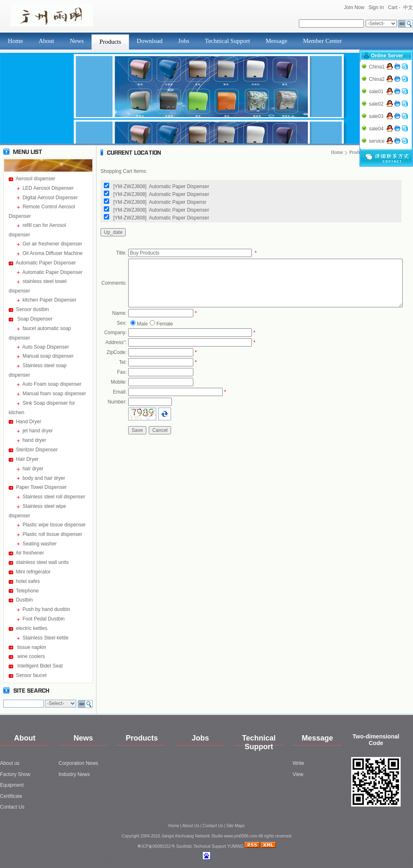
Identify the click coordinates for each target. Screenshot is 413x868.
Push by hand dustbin (46, 609)
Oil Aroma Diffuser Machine (53, 253)
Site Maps (235, 826)
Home (15, 41)
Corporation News (78, 763)
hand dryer (34, 440)
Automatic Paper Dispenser (46, 263)
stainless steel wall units (42, 562)
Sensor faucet (31, 675)
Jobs (184, 41)
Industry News (74, 774)
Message (276, 41)
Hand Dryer (29, 422)
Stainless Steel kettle (46, 638)
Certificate (11, 796)
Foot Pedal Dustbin (44, 619)
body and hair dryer (44, 478)
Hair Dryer (27, 459)
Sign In (376, 7)
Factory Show (15, 774)
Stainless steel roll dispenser (54, 497)
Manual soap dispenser (48, 356)
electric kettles (32, 628)
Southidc (184, 846)
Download (150, 41)
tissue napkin (31, 647)
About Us (191, 826)
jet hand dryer (38, 431)
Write (298, 763)
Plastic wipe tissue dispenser (54, 525)
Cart (393, 7)
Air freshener (30, 553)
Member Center (323, 41)
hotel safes (28, 581)
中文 (408, 7)
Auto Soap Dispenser (46, 347)
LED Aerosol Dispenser (48, 188)
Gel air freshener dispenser (53, 244)
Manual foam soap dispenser (54, 394)
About (47, 41)
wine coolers (31, 656)
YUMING (235, 846)
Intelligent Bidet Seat (39, 666)
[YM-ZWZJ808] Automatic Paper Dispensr (160, 202)
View (298, 774)
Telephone (27, 591)
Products (110, 42)
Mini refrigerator (33, 572)
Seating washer (40, 544)
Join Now (354, 7)
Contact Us (12, 807)
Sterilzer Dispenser (37, 450)
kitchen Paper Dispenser (50, 300)
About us (10, 763)
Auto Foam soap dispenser (52, 384)
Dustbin (25, 600)
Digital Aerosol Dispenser (50, 198)
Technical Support (227, 41)
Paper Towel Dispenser (41, 487)
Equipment (12, 785)
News (77, 41)
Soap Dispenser (34, 319)
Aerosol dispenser (35, 179)
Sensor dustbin (33, 309)
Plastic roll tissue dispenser (53, 534)
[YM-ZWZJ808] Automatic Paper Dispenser (161, 186)
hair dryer (33, 469)
